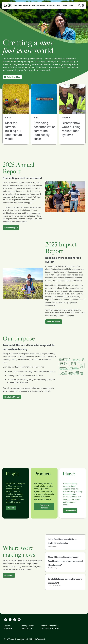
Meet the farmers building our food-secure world (13, 131)
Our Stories (27, 5)
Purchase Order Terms (50, 628)
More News (9, 575)
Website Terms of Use (50, 626)
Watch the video (13, 77)
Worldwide (8, 628)
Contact (71, 5)
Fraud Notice (27, 628)
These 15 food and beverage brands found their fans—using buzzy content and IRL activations (65, 561)
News (58, 5)
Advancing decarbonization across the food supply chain (44, 131)
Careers (64, 5)
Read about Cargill (12, 397)
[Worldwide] (83, 6)
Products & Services (39, 5)
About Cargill (18, 5)
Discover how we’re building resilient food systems (71, 129)
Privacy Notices (28, 626)
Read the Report (11, 228)
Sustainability (51, 5)
